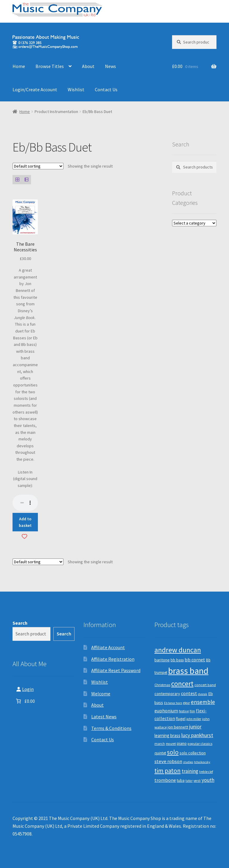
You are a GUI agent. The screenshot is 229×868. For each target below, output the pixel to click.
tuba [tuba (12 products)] (181, 780)
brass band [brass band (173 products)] (188, 671)
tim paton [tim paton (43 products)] (168, 771)
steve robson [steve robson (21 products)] (168, 761)
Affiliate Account (108, 647)
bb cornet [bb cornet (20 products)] (195, 660)
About (88, 66)
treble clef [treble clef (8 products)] (206, 772)
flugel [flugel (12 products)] (181, 719)
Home (19, 66)
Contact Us (106, 89)
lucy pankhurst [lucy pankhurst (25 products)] (197, 735)
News (110, 66)
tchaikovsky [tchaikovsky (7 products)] (202, 762)
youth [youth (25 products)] (208, 780)
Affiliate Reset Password (116, 670)
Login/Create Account (35, 89)
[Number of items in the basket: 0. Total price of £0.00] (25, 701)
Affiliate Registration (113, 659)
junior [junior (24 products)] (195, 727)
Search (20, 623)
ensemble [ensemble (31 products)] (203, 702)
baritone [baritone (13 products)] (162, 660)
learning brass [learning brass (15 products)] (167, 735)
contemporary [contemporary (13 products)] (167, 694)
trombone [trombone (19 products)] (165, 780)
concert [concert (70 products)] (182, 684)
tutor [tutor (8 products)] (189, 781)
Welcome (101, 694)
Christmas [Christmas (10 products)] (162, 685)
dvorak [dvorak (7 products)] (203, 694)
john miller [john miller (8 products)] (194, 719)
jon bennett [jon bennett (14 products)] (178, 727)
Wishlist (76, 89)
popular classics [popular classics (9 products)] (200, 744)
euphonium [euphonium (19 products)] (166, 711)
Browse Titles (50, 66)
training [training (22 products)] (190, 771)
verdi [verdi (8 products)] (197, 781)
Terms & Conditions (111, 728)
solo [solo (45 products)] (173, 752)
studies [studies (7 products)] (188, 762)
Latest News (104, 717)
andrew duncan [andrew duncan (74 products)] (178, 650)
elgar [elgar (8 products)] (187, 703)
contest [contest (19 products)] (189, 693)
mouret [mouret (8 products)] (171, 744)
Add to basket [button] (25, 522)
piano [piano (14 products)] (182, 743)
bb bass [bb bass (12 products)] (177, 660)
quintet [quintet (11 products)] (160, 753)
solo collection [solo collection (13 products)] (193, 753)
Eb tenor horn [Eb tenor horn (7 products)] (173, 703)
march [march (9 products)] (160, 744)
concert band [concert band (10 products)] (205, 685)
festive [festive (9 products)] (184, 711)
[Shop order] (38, 166)
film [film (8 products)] (192, 711)
